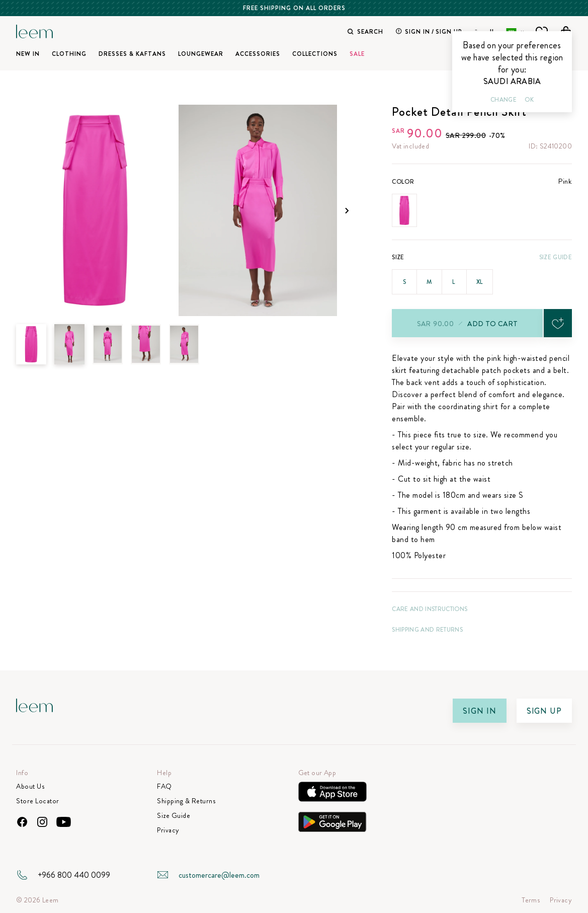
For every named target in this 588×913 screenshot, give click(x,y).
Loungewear (201, 54)
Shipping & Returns (186, 801)
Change (503, 100)
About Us (30, 786)
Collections (315, 54)
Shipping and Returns (427, 630)
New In (28, 54)
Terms (531, 900)
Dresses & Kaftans (132, 54)
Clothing (69, 54)
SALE (357, 54)
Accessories (258, 54)
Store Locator (38, 801)
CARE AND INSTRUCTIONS (430, 609)
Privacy (168, 830)
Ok (529, 100)
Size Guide (556, 257)
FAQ (164, 786)
